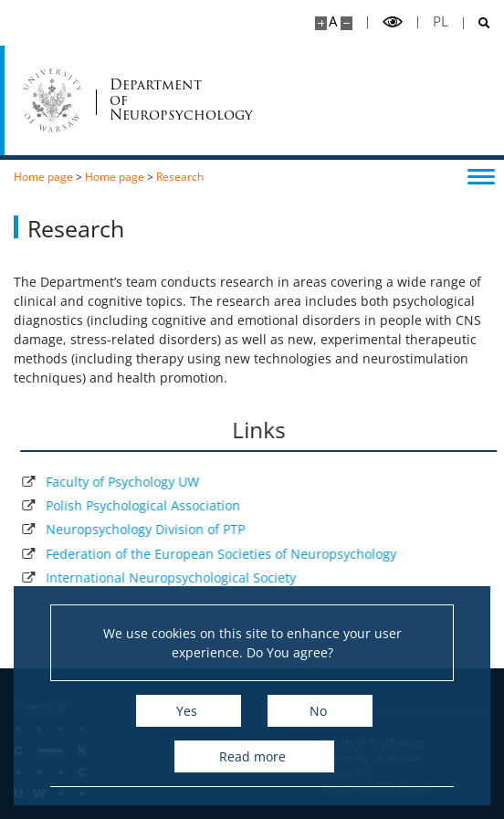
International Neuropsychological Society (184, 577)
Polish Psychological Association (157, 505)
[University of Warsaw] (52, 100)
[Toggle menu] (481, 175)
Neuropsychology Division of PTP (159, 529)
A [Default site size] (333, 21)
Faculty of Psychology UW (136, 482)
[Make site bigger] (321, 23)
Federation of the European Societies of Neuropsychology (235, 554)
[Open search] (477, 23)
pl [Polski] (441, 21)
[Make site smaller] (346, 23)
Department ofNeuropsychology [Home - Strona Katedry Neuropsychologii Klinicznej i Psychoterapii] (149, 100)
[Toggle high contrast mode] (393, 22)
